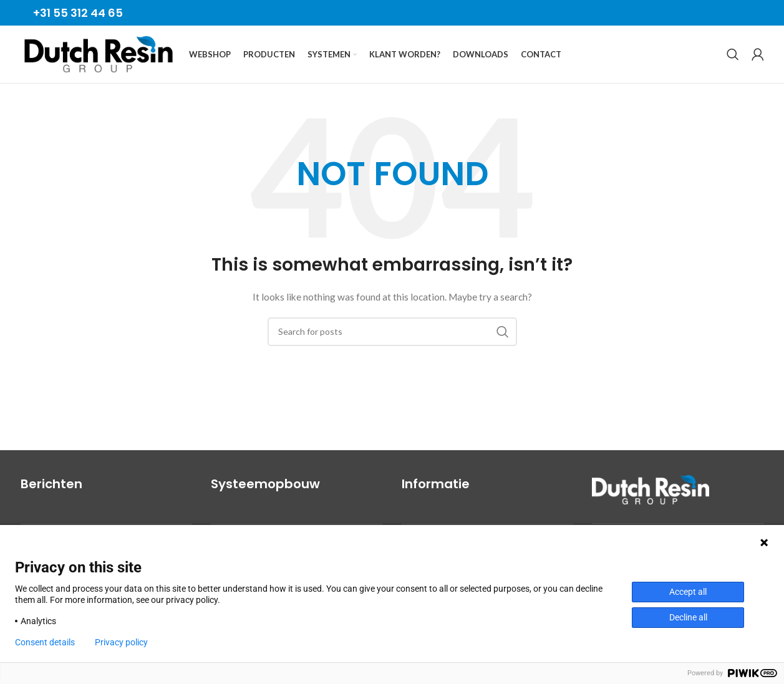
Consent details (45, 642)
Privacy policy (121, 642)
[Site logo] (99, 58)
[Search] (733, 59)
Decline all (688, 617)
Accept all (688, 592)
